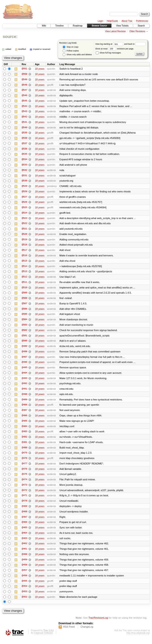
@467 (24, 521)
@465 (24, 532)
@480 (24, 451)
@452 (24, 602)
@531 (24, 176)
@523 (24, 220)
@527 (24, 198)
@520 (24, 236)
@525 (24, 209)
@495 (24, 370)
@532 (24, 171)
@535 (24, 155)
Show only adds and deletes (77, 55)
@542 (24, 117)
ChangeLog (87, 632)
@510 (24, 290)
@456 (24, 580)
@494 (24, 376)
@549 (24, 79)
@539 (24, 133)
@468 (24, 516)
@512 (24, 279)
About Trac (127, 21)
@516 (24, 257)
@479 (24, 457)
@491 (24, 392)
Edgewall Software (43, 638)
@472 (24, 494)
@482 (24, 440)
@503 (24, 327)
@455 (24, 586)
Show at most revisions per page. (115, 49)
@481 (24, 446)
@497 (24, 360)
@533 (24, 166)
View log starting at (110, 44)
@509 (24, 295)
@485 (24, 424)
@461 (24, 554)
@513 (24, 273)
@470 (24, 505)
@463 (24, 543)
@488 (24, 408)
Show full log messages (108, 53)
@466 (24, 527)
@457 (24, 575)
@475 (24, 478)
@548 (24, 85)
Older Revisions (137, 31)
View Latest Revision (115, 31)
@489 (24, 403)
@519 (24, 241)
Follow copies (71, 51)
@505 (24, 317)
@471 (24, 500)
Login (100, 21)
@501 (24, 338)
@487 (24, 413)
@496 (24, 365)
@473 (24, 489)
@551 (24, 69)
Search (141, 26)
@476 (24, 473)
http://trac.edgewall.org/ (138, 638)
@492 (24, 387)
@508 (24, 300)
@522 (24, 225)
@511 (24, 284)
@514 (24, 268)
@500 (24, 343)
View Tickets (122, 26)
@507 (24, 306)
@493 (24, 381)
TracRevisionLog (98, 623)
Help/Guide (112, 21)
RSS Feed (69, 632)
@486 (24, 419)
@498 (24, 354)
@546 (24, 96)
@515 (24, 263)
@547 (24, 90)
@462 (24, 548)
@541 (24, 123)
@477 (24, 467)
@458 (24, 570)
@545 (24, 101)
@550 (24, 74)
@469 (24, 510)
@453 (24, 597)
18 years (40, 69)
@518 (24, 246)
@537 (24, 144)
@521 (24, 230)
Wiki (44, 26)
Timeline (59, 26)
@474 (24, 484)
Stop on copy (70, 47)
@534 (24, 160)
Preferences (142, 21)
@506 (24, 311)
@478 (24, 462)
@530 (24, 182)
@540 (24, 128)
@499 (24, 349)
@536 (24, 149)
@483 (24, 435)
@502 (24, 333)
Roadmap (78, 26)
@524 (24, 214)
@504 (24, 322)
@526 (24, 203)
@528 (24, 193)
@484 (24, 430)
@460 (24, 559)
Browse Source (99, 26)
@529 (24, 187)
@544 (24, 106)
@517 (24, 252)
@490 (24, 397)
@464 (24, 537)
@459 (24, 564)
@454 (24, 591)
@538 (24, 139)
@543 (24, 112)
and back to (135, 44)
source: (10, 36)
